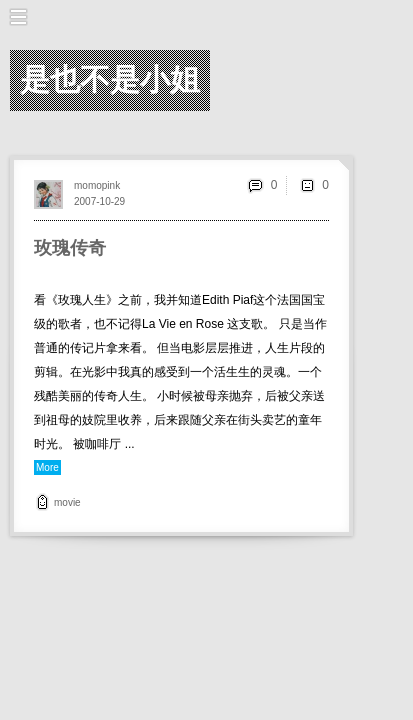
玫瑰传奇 (70, 248)
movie (67, 502)
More (47, 467)
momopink (97, 185)
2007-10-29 (99, 201)
